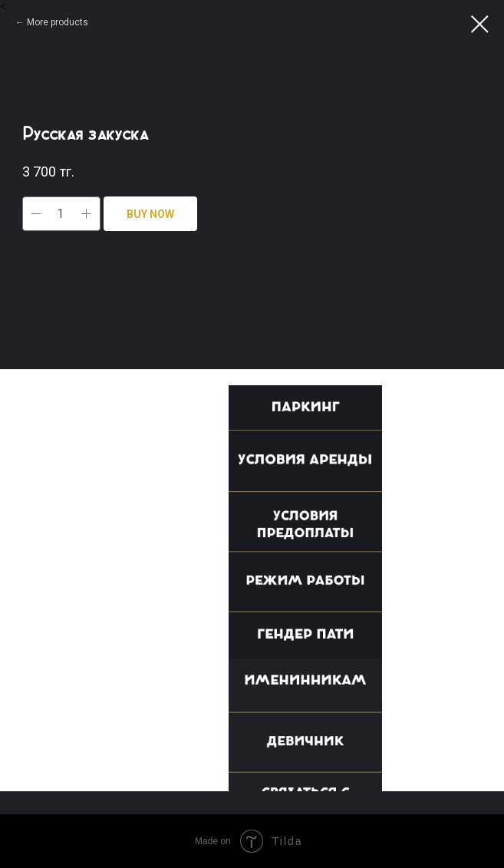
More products (58, 22)
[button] (313, 414)
